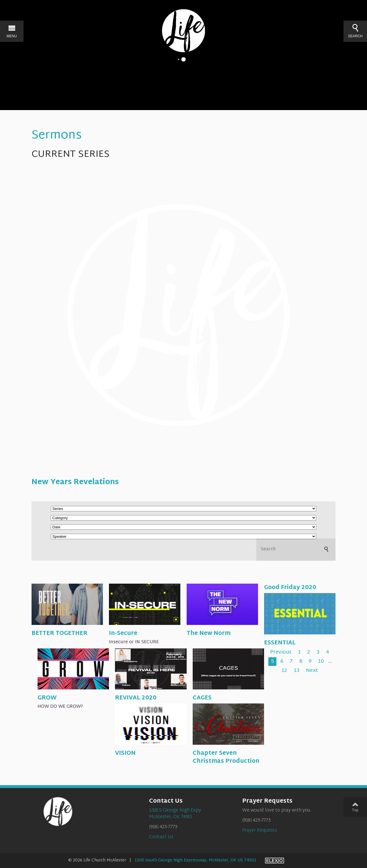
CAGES (202, 698)
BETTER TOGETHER (59, 634)
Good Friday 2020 (290, 588)
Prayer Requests (260, 831)
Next (312, 671)
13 (297, 671)
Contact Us (161, 837)
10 (321, 662)
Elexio (275, 861)
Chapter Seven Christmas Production (226, 757)
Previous (281, 653)
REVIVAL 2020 (136, 698)
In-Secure (123, 634)
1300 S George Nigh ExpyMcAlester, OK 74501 (175, 814)
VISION (125, 753)
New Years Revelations (75, 482)
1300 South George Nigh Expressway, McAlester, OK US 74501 (195, 860)
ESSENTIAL (280, 643)
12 (284, 671)
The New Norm (209, 634)
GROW (47, 698)
